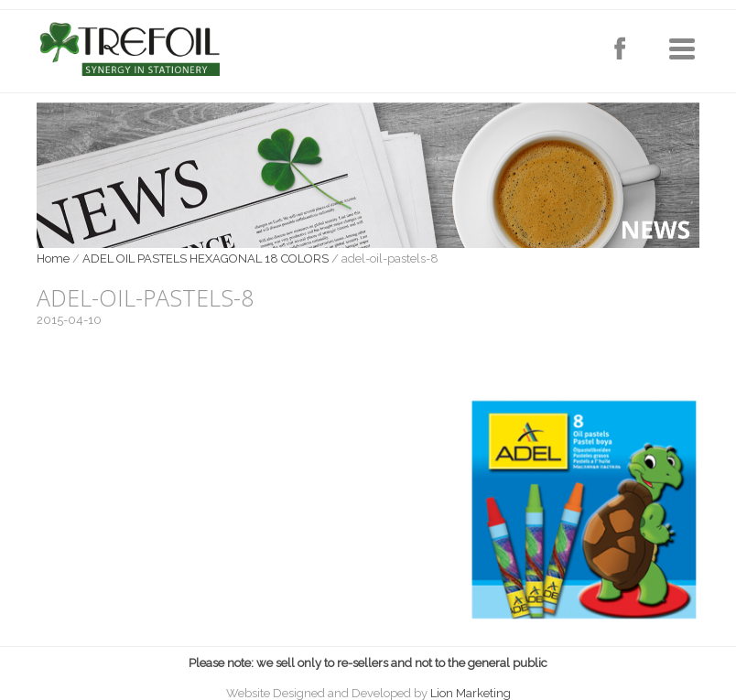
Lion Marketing (471, 693)
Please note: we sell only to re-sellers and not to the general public (368, 663)
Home (53, 258)
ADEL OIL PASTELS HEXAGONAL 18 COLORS (206, 258)
